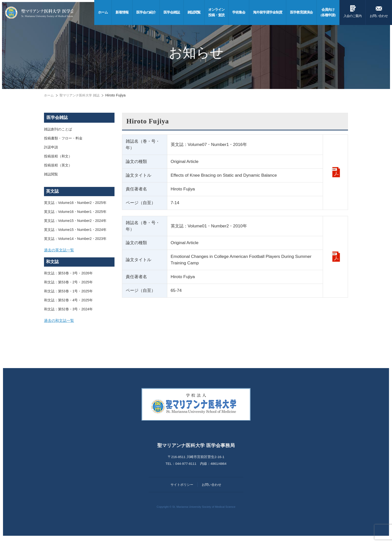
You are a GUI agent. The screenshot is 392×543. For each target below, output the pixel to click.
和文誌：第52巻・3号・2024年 (68, 311)
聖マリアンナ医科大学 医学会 (44, 12)
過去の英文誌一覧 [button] (60, 251)
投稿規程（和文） (58, 156)
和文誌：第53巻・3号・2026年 (68, 275)
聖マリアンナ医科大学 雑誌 (82, 95)
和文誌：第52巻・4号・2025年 (68, 302)
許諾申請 (51, 147)
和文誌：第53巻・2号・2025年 (68, 284)
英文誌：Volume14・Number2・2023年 (76, 239)
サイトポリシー (182, 489)
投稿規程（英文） (58, 165)
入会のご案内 (352, 10)
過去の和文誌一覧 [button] (60, 324)
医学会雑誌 (57, 118)
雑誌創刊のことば (58, 129)
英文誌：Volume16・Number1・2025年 (76, 212)
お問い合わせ (379, 10)
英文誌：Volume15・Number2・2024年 (76, 221)
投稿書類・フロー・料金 (63, 138)
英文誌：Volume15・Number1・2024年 (76, 230)
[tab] (79, 251)
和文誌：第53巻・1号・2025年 (68, 293)
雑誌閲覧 (51, 174)
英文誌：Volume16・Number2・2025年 (76, 203)
